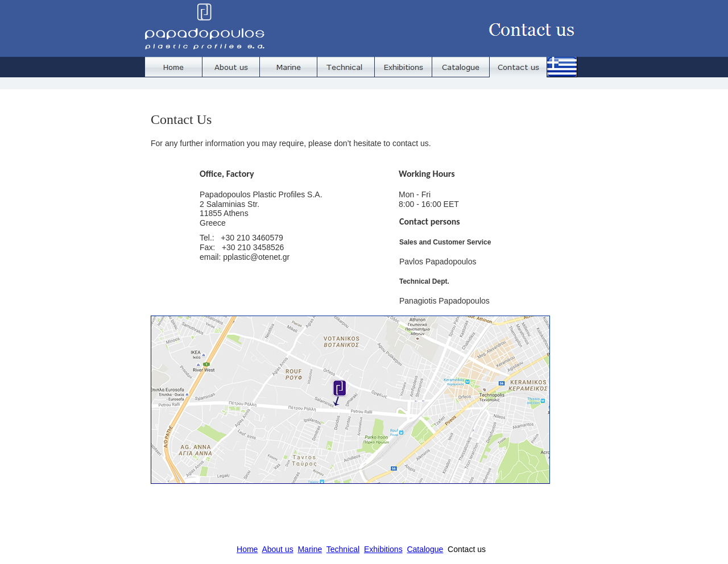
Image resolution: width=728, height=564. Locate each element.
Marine (310, 549)
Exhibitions (383, 549)
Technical (343, 549)
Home (247, 549)
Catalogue (425, 549)
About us (277, 549)
